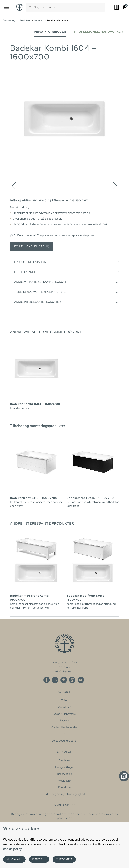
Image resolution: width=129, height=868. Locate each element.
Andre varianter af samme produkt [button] (67, 282)
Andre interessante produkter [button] (67, 302)
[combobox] (70, 7)
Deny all (39, 859)
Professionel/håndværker (99, 32)
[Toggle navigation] (7, 7)
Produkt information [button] (67, 262)
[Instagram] (72, 680)
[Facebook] (47, 680)
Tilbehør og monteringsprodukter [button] (67, 292)
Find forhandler (67, 272)
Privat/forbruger (50, 32)
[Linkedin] (55, 680)
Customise (64, 859)
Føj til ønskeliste (32, 247)
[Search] (30, 7)
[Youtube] (81, 680)
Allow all (14, 859)
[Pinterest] (64, 680)
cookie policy (12, 849)
